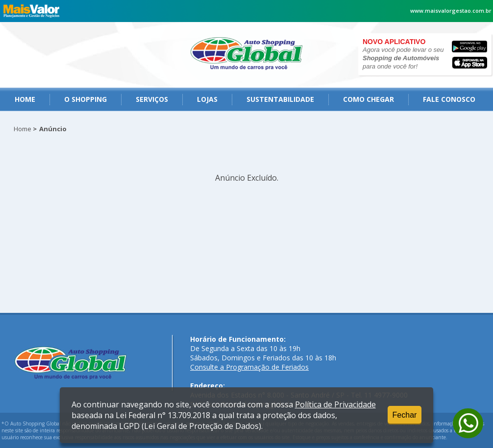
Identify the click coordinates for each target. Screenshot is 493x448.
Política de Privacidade (335, 404)
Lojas (207, 99)
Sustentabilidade (280, 99)
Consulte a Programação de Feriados (249, 367)
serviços (152, 99)
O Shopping (86, 99)
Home (25, 99)
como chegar (369, 99)
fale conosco (449, 99)
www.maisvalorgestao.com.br (451, 11)
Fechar (405, 415)
